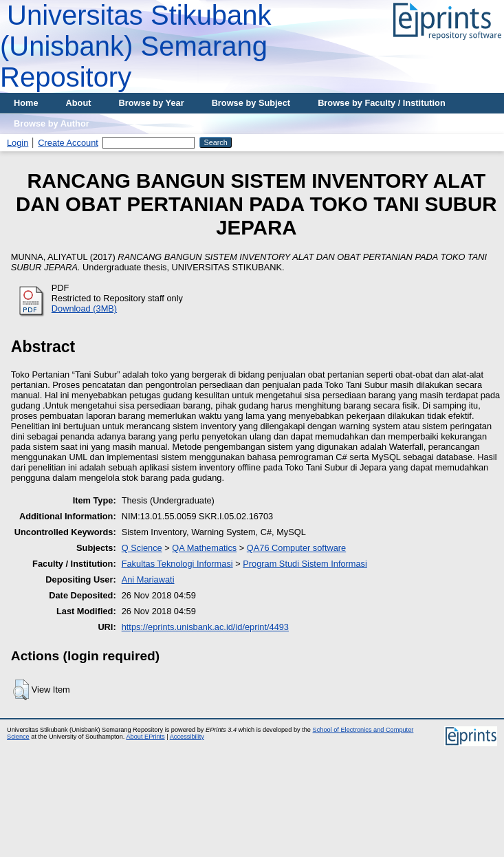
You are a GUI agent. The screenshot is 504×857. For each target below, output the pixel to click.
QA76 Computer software (296, 548)
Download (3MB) (84, 308)
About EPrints (145, 737)
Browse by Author (52, 123)
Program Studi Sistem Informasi (305, 564)
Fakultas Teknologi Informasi (177, 564)
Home (26, 103)
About (79, 103)
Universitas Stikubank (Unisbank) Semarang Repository (136, 46)
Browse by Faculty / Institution (382, 103)
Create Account (68, 143)
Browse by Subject (251, 103)
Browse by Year (152, 103)
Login (18, 143)
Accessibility (187, 737)
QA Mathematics (204, 548)
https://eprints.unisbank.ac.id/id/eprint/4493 (205, 627)
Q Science (142, 548)
